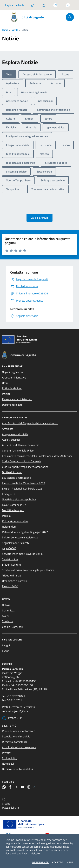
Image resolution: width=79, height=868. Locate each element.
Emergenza (9, 494)
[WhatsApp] (4, 787)
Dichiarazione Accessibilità (17, 769)
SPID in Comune (11, 565)
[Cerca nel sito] (70, 17)
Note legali (8, 764)
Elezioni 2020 (10, 586)
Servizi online (10, 559)
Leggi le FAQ (9, 726)
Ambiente (8, 429)
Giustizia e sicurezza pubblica (19, 499)
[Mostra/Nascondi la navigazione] (4, 17)
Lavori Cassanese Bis (14, 505)
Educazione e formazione (17, 478)
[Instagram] (29, 787)
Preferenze (41, 862)
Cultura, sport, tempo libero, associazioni (26, 467)
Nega (70, 862)
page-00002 (9, 548)
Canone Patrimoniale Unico (18, 450)
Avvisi (6, 616)
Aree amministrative (14, 377)
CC (4, 799)
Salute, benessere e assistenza (20, 537)
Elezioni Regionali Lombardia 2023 (22, 489)
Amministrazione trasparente (19, 747)
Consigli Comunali (12, 627)
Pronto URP (12, 718)
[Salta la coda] (32, 5)
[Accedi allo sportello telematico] (55, 5)
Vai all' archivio (39, 218)
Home (5, 30)
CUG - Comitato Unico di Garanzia (22, 461)
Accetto (58, 862)
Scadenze (8, 621)
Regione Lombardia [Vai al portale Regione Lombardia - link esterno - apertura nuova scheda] (15, 5)
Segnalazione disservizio (16, 736)
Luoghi (6, 645)
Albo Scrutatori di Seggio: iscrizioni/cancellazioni (30, 423)
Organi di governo (12, 372)
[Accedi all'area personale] (68, 5)
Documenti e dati (12, 405)
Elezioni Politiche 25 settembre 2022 (24, 483)
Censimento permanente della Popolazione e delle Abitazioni (37, 456)
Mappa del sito (10, 808)
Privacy (6, 753)
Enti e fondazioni (12, 388)
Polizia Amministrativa (15, 521)
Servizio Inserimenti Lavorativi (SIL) (23, 554)
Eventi (6, 651)
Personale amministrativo (17, 399)
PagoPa (6, 516)
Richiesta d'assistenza (15, 742)
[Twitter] (16, 787)
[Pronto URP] (44, 5)
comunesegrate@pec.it (15, 711)
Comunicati (9, 610)
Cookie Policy (10, 758)
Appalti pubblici (11, 440)
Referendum (9, 527)
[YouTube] (23, 787)
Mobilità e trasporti (13, 510)
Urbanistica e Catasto (14, 581)
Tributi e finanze (11, 575)
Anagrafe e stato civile (15, 434)
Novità (15, 30)
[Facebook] (10, 787)
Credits (6, 803)
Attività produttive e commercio (21, 445)
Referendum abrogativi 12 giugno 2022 (25, 532)
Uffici (5, 383)
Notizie (6, 605)
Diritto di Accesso (12, 472)
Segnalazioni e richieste (16, 543)
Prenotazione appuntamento (19, 731)
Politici (6, 394)
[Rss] (35, 787)
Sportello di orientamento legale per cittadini (28, 570)
